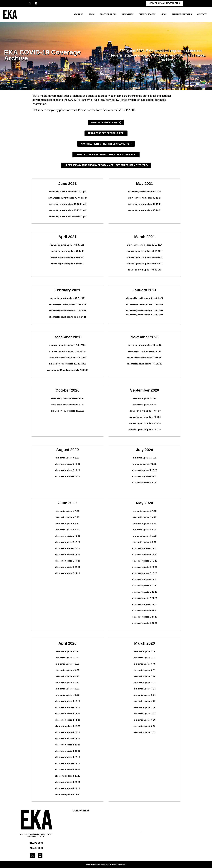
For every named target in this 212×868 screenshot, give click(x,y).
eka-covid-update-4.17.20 (68, 739)
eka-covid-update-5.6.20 (145, 530)
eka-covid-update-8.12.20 (68, 464)
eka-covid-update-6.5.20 (67, 524)
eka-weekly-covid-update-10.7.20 (145, 430)
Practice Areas (108, 14)
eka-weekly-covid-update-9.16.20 (145, 411)
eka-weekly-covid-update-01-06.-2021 (145, 298)
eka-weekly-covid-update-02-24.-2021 (68, 317)
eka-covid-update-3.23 (145, 689)
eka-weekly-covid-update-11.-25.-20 (145, 364)
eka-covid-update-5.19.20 (145, 586)
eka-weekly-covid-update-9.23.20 (145, 417)
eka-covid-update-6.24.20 (68, 573)
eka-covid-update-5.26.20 (145, 611)
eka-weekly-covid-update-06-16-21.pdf (68, 204)
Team (92, 14)
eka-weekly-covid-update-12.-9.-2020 (67, 351)
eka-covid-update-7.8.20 (145, 464)
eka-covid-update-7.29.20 (145, 483)
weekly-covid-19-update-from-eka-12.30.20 (68, 370)
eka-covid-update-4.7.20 (67, 683)
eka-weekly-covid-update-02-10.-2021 (68, 304)
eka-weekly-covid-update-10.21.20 (68, 405)
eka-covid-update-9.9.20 (145, 405)
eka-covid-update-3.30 (145, 726)
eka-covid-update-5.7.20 (145, 536)
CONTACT (202, 14)
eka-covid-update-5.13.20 (145, 561)
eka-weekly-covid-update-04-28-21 (68, 264)
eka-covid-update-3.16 (145, 651)
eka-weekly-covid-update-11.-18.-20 (145, 358)
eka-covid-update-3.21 (145, 683)
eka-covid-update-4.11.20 (68, 707)
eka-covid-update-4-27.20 (68, 776)
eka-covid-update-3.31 (145, 732)
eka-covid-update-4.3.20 (67, 664)
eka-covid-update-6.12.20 (68, 542)
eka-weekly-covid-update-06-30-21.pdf (68, 217)
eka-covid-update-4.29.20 (68, 788)
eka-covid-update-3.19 (145, 670)
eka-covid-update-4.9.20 (67, 695)
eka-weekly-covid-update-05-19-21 (145, 204)
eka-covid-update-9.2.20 (145, 398)
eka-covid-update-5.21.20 (145, 598)
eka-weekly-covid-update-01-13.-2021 (145, 304)
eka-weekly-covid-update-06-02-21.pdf (68, 192)
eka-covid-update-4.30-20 (68, 795)
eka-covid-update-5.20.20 (145, 592)
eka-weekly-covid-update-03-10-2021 (145, 251)
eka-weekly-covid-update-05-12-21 (145, 198)
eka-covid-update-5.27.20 (145, 617)
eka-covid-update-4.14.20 (68, 720)
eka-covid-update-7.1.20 (145, 458)
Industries (128, 14)
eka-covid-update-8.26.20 (68, 476)
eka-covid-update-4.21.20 (68, 751)
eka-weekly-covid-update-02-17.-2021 (68, 311)
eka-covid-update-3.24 (145, 695)
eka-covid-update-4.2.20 (67, 658)
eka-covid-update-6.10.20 (68, 536)
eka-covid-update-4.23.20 (68, 763)
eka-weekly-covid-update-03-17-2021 (145, 257)
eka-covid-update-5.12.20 (145, 555)
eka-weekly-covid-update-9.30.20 (145, 423)
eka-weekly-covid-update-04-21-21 (68, 257)
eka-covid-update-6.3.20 (67, 517)
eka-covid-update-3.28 (145, 720)
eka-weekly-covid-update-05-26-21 (145, 210)
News (164, 14)
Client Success (147, 14)
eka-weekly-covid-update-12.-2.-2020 (67, 345)
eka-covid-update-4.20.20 (68, 745)
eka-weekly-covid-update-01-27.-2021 (145, 315)
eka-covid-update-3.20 (145, 676)
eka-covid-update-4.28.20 (68, 782)
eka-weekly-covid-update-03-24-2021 (145, 264)
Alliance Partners (182, 14)
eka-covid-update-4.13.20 (68, 714)
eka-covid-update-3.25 (145, 701)
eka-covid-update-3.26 (145, 707)
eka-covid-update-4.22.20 (68, 757)
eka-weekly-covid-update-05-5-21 (145, 192)
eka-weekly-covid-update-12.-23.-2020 (68, 364)
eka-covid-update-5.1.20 (145, 511)
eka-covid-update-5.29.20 (145, 623)
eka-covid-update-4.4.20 (67, 670)
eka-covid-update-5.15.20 (145, 573)
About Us (78, 14)
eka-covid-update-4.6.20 (67, 676)
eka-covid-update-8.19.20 (68, 470)
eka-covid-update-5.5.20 (145, 524)
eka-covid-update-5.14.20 (145, 567)
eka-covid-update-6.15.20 (68, 548)
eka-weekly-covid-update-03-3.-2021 (145, 245)
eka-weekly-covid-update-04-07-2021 (68, 245)
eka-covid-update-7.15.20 (145, 470)
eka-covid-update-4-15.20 (68, 726)
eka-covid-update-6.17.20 (68, 555)
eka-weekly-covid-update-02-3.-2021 (67, 298)
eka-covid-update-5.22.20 (145, 604)
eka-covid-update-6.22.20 (68, 567)
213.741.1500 (127, 110)
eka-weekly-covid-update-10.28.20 (68, 411)
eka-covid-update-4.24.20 (68, 770)
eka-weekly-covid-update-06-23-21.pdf (68, 210)
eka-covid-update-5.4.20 (145, 517)
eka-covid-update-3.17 (145, 658)
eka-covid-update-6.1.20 (67, 511)
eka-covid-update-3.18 (145, 664)
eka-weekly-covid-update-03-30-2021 (145, 270)
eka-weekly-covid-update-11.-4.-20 (145, 345)
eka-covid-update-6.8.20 (67, 530)
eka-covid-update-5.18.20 (145, 580)
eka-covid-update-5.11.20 (145, 548)
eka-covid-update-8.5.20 (67, 458)
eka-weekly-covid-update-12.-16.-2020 (68, 358)
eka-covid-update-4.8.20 (67, 689)
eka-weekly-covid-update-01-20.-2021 (145, 311)
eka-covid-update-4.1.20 (67, 651)
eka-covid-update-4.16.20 (68, 732)
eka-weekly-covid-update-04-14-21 (68, 251)
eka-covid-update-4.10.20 (68, 701)
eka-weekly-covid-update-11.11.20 (145, 351)
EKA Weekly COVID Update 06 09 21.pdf (68, 198)
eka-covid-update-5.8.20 (145, 542)
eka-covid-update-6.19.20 (68, 561)
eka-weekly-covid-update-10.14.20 (68, 398)
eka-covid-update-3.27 (145, 714)
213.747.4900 (36, 848)
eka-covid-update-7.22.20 (145, 476)
